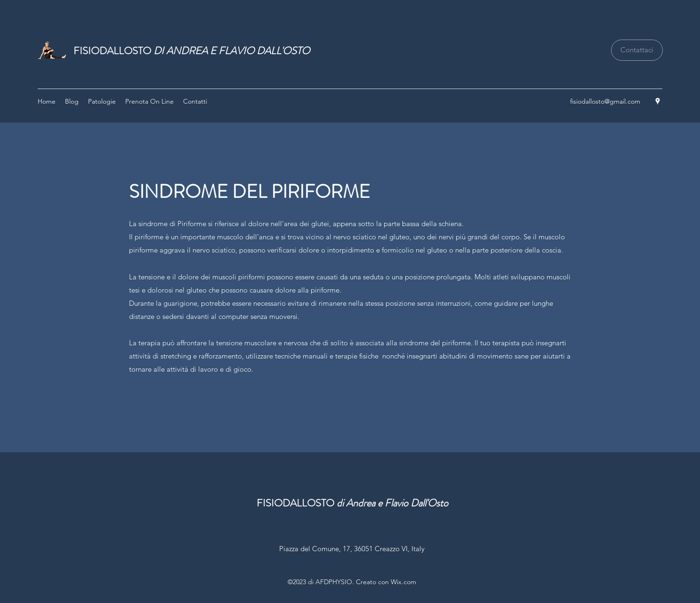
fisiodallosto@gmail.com (605, 101)
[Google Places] (658, 101)
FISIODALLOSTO (192, 51)
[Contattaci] (637, 50)
